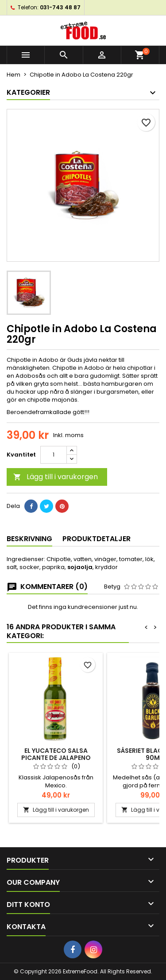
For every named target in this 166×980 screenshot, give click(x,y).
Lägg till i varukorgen (56, 477)
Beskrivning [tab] (29, 539)
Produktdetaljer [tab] (97, 539)
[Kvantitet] (54, 455)
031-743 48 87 (60, 7)
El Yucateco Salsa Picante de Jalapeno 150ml (56, 758)
